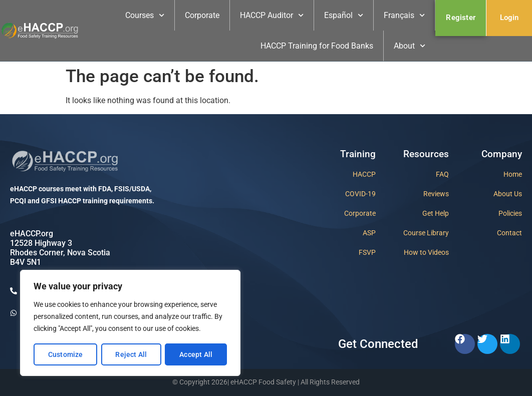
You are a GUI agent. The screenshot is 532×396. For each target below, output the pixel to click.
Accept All (196, 354)
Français (404, 15)
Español (344, 15)
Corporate (202, 15)
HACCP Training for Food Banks (317, 46)
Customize (66, 354)
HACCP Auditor (272, 15)
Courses (145, 15)
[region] (130, 323)
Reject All (131, 354)
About (410, 46)
